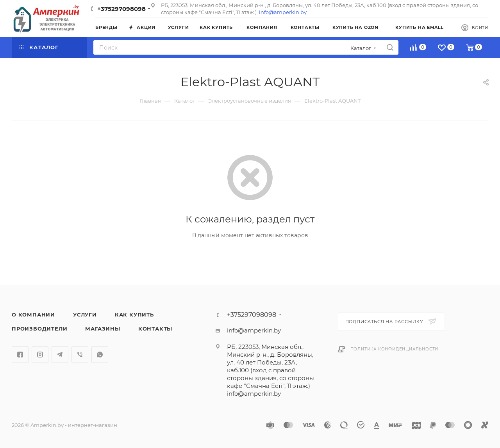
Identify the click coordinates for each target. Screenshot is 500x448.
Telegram (60, 355)
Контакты (155, 329)
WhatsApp (100, 355)
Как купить (134, 315)
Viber (80, 355)
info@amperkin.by (283, 12)
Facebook (20, 355)
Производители (39, 329)
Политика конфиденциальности (395, 349)
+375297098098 (121, 9)
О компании (33, 315)
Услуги (85, 315)
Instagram (40, 355)
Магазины (103, 329)
